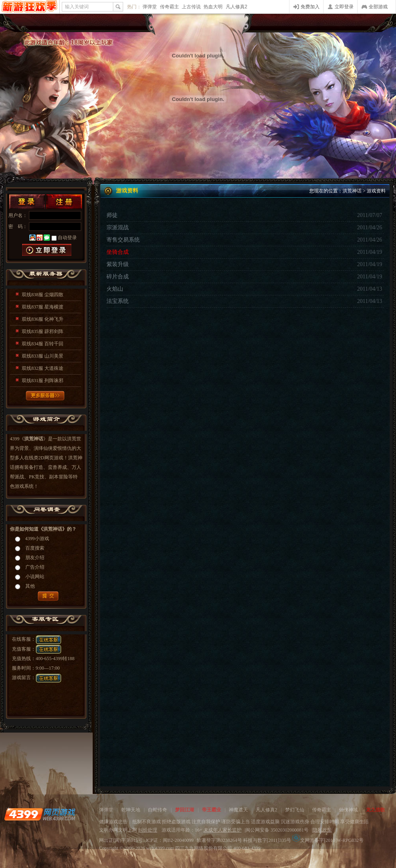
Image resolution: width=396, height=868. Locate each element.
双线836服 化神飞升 (43, 319)
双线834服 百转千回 (43, 344)
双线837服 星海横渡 (43, 307)
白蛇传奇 (158, 810)
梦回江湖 (185, 810)
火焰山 (115, 289)
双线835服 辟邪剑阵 (43, 331)
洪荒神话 (352, 191)
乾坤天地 (131, 810)
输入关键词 (77, 7)
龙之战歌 (375, 810)
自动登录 (67, 238)
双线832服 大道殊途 (43, 368)
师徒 (112, 215)
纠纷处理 (148, 830)
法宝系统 (118, 301)
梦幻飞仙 (295, 810)
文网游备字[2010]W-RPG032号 (328, 840)
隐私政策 (322, 830)
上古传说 (191, 7)
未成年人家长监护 (223, 830)
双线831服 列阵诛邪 (43, 381)
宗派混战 (118, 227)
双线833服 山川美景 (43, 356)
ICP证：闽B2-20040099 (170, 840)
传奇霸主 (169, 7)
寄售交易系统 (123, 240)
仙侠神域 (348, 810)
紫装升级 (118, 264)
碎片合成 (118, 277)
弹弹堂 (150, 7)
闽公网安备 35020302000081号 (277, 830)
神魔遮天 (238, 810)
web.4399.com (160, 848)
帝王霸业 (211, 810)
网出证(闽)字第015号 (121, 840)
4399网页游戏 (30, 7)
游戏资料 (376, 191)
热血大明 (213, 7)
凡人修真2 (237, 7)
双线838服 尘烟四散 (43, 295)
